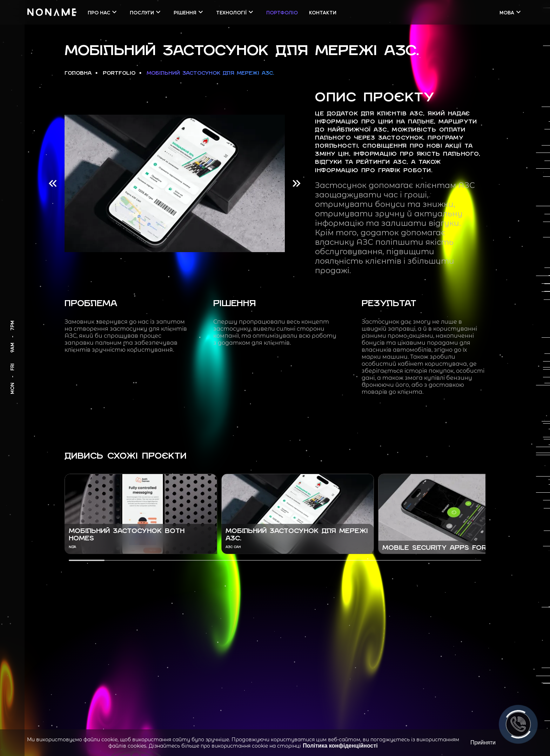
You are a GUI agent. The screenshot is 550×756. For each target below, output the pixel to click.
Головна (78, 73)
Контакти (323, 12)
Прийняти (483, 742)
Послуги (146, 12)
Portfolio (119, 73)
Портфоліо (282, 12)
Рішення (189, 12)
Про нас (103, 12)
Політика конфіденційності (340, 746)
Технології (236, 12)
